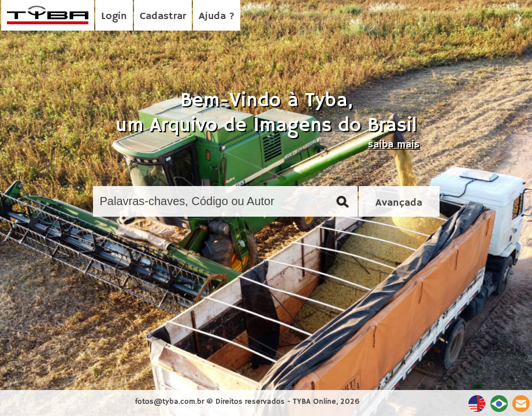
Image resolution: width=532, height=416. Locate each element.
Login (114, 16)
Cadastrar (163, 16)
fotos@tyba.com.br (170, 402)
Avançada (399, 203)
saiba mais (394, 144)
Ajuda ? (217, 16)
